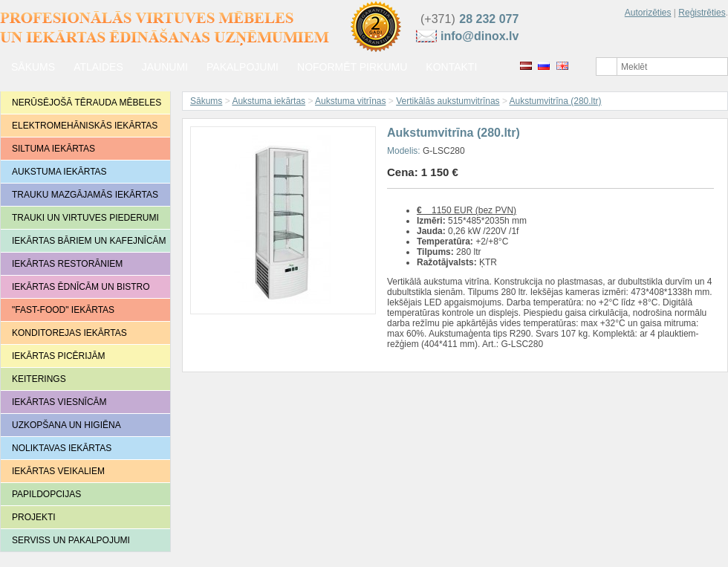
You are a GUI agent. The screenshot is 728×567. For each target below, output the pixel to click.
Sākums (33, 67)
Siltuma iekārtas (53, 149)
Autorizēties (648, 13)
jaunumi (165, 67)
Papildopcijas (46, 494)
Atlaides (98, 67)
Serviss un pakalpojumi (71, 540)
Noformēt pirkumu (352, 67)
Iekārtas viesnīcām (59, 402)
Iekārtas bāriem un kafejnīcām (89, 241)
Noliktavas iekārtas (62, 448)
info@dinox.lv (480, 36)
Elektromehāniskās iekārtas (85, 126)
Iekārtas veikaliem (58, 471)
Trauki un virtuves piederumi (85, 218)
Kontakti (451, 67)
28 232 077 (489, 19)
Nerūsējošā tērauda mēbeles (87, 103)
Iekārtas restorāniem (67, 264)
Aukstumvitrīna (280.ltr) (556, 101)
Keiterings (39, 379)
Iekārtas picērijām (59, 356)
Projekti (34, 517)
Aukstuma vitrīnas (350, 101)
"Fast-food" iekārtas (63, 310)
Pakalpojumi (243, 67)
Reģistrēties (702, 13)
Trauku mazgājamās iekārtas (85, 195)
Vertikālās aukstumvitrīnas (448, 101)
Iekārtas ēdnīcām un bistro (81, 287)
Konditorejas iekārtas (69, 333)
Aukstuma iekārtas (59, 172)
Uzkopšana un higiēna (66, 425)
